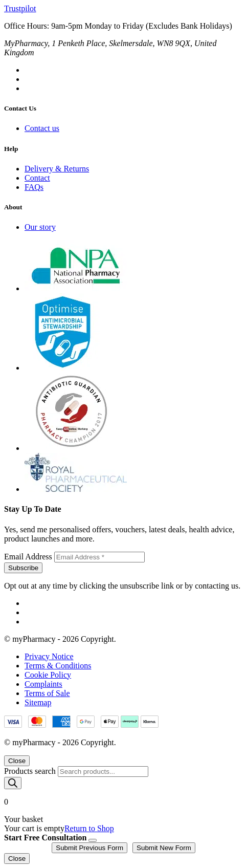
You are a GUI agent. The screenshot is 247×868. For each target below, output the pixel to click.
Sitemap (38, 702)
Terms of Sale (47, 693)
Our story (40, 227)
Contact (37, 178)
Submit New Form (164, 848)
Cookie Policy (48, 675)
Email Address (29, 557)
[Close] (93, 840)
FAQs (34, 187)
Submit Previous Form (89, 848)
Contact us (42, 128)
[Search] (13, 783)
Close (17, 761)
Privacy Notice (49, 656)
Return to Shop (89, 828)
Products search (31, 771)
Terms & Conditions (58, 666)
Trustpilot (20, 8)
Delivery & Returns (57, 169)
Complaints (43, 684)
